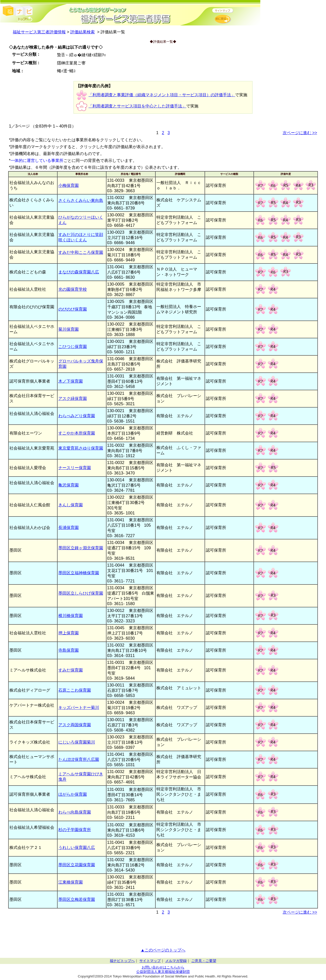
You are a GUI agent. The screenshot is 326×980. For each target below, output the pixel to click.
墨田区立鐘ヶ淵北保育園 (81, 548)
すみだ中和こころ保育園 (81, 252)
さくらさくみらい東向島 (81, 200)
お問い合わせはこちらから (163, 967)
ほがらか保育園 (73, 794)
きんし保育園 (71, 505)
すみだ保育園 (71, 670)
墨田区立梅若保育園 (77, 899)
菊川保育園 (69, 329)
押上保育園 (69, 633)
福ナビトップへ (122, 961)
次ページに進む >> (300, 133)
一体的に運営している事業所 (37, 160)
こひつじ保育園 (73, 347)
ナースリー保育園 (75, 468)
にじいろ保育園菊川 (77, 742)
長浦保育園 (69, 528)
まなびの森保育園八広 (79, 272)
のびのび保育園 (73, 309)
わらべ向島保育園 (75, 812)
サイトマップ (150, 961)
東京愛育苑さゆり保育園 (81, 448)
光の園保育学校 (73, 289)
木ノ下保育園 (71, 381)
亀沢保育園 (69, 485)
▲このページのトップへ (163, 950)
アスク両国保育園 (75, 725)
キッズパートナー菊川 (79, 708)
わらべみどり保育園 (77, 416)
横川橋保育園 (71, 616)
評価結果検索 (83, 32)
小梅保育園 (69, 185)
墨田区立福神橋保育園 (79, 573)
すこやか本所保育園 (77, 433)
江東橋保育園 (71, 882)
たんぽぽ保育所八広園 (79, 759)
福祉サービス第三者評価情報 (39, 32)
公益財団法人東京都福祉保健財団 (163, 972)
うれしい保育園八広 (77, 848)
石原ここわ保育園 (75, 690)
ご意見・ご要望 (204, 961)
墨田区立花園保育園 (77, 865)
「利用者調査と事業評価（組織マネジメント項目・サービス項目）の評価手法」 (162, 95)
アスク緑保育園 (73, 398)
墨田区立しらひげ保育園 (81, 593)
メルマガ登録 (176, 961)
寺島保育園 (69, 650)
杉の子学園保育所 (75, 830)
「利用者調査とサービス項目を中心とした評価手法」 (137, 106)
